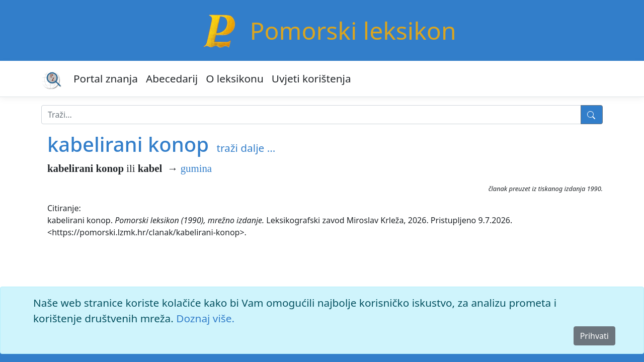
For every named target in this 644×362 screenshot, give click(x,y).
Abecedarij (172, 78)
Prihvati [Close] (594, 336)
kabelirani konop (128, 144)
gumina (196, 168)
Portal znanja (106, 78)
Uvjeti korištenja (311, 78)
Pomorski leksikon (353, 30)
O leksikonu (235, 78)
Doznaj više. (205, 318)
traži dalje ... (246, 148)
